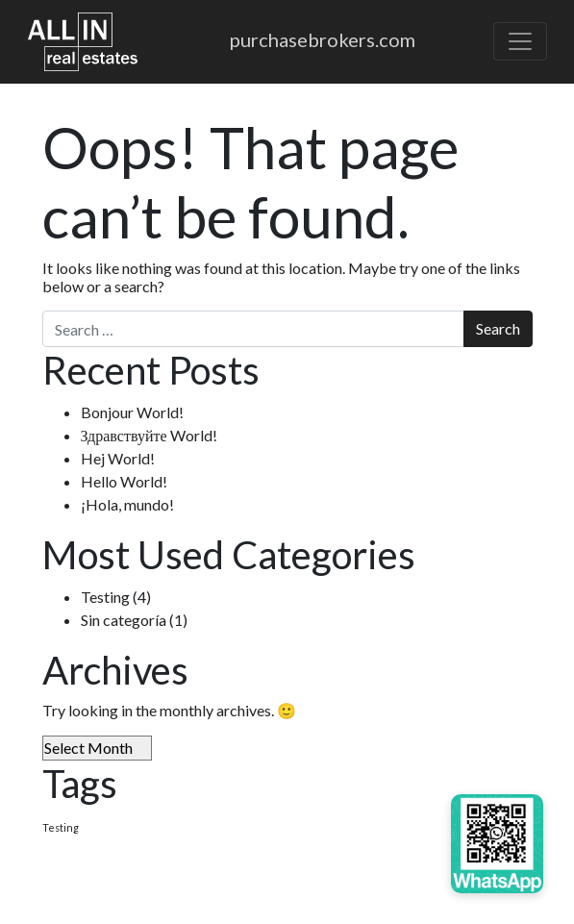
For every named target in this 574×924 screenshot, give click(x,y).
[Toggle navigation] (520, 41)
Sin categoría (124, 620)
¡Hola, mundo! (127, 504)
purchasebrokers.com (323, 39)
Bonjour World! (132, 412)
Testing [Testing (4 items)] (61, 827)
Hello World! (124, 481)
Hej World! (118, 458)
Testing (105, 597)
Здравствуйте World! (149, 435)
